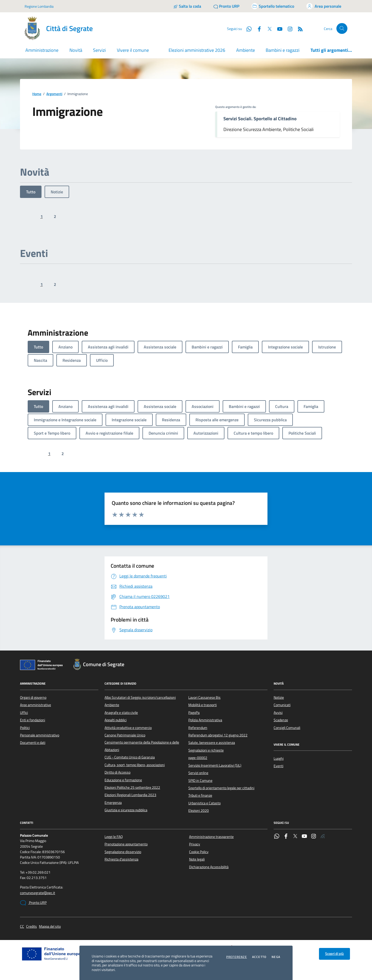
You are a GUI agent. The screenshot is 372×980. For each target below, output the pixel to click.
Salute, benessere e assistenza (212, 743)
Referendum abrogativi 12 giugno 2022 (218, 735)
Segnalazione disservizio (123, 852)
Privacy (195, 844)
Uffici (24, 713)
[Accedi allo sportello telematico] (273, 6)
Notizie (57, 192)
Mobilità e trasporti (203, 705)
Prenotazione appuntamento (126, 844)
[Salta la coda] (187, 6)
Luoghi (279, 758)
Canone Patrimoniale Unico (125, 735)
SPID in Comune (200, 781)
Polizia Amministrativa (205, 720)
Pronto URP (33, 903)
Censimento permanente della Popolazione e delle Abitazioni (142, 746)
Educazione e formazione (123, 780)
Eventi (278, 766)
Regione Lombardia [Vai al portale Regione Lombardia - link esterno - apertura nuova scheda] (39, 6)
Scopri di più (334, 954)
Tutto (31, 192)
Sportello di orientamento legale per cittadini (221, 788)
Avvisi (278, 713)
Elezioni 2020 (199, 811)
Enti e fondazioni (33, 720)
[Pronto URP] (226, 6)
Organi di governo (33, 697)
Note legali (197, 859)
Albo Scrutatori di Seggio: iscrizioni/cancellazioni (140, 697)
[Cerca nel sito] (342, 29)
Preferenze (237, 957)
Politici (25, 728)
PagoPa (194, 713)
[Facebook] (257, 28)
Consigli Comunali (287, 728)
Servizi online (198, 773)
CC (22, 927)
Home (37, 94)
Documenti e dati (33, 743)
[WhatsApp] (247, 28)
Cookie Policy (199, 852)
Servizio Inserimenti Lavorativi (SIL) (215, 765)
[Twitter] (267, 28)
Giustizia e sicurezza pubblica (126, 810)
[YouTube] (278, 28)
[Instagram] (288, 28)
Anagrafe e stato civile (121, 713)
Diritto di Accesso (117, 772)
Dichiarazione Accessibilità (209, 867)
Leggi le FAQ (114, 837)
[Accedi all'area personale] (324, 6)
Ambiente (246, 50)
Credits (32, 927)
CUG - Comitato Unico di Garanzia (130, 757)
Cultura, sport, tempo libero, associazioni (135, 765)
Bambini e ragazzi (283, 50)
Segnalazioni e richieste (206, 750)
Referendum (198, 728)
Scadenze (281, 720)
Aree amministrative (35, 705)
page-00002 (198, 758)
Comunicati (282, 705)
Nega (276, 957)
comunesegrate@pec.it (38, 893)
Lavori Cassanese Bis (204, 697)
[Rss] (298, 28)
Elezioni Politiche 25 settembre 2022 (132, 787)
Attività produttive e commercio (128, 728)
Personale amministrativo (40, 735)
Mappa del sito (50, 927)
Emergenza (113, 803)
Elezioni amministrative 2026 (197, 50)
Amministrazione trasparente (211, 837)
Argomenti (54, 94)
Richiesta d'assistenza (121, 859)
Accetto (259, 957)
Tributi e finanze (200, 795)
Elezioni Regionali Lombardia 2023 (130, 795)
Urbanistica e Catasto (204, 803)
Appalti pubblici (116, 720)
